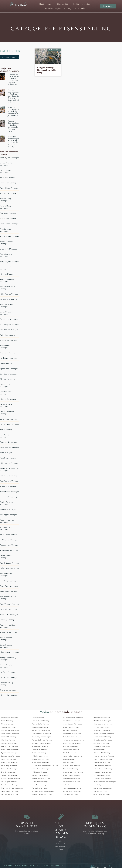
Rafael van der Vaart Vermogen (7, 521)
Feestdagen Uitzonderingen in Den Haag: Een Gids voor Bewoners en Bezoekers (13, 142)
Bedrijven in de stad (82, 4)
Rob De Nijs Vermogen (9, 193)
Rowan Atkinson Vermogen (6, 557)
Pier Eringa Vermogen (8, 213)
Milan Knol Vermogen (8, 274)
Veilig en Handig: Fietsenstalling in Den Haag (47, 70)
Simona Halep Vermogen (9, 535)
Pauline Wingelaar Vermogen (73, 718)
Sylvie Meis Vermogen (8, 178)
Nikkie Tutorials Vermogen (10, 294)
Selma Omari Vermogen (9, 586)
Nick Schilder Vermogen (9, 677)
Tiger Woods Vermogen (9, 369)
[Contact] (27, 817)
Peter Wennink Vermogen (10, 481)
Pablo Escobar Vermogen (9, 224)
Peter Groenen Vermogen (10, 604)
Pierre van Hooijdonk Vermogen (8, 626)
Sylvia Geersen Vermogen (10, 447)
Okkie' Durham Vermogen (10, 652)
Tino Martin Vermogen (8, 353)
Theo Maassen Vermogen (102, 721)
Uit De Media (80, 8)
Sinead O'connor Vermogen (6, 164)
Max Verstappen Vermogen (6, 639)
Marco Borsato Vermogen (9, 492)
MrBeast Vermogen (8, 721)
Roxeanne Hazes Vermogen (6, 528)
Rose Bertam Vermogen (9, 340)
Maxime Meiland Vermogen (6, 666)
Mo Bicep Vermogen (8, 672)
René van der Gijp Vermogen (7, 684)
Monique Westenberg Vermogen (8, 659)
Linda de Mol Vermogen (9, 249)
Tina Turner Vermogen (8, 690)
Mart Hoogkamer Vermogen (6, 171)
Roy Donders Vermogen (9, 550)
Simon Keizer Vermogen (102, 718)
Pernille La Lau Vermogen (10, 424)
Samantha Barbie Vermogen (6, 405)
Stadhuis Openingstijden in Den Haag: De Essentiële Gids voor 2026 (13, 126)
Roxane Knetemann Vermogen (7, 413)
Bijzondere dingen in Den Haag (58, 8)
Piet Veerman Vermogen (9, 540)
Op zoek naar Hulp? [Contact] (27, 825)
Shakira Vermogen (7, 430)
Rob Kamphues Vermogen (10, 236)
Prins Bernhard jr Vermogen (6, 230)
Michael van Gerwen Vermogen (8, 288)
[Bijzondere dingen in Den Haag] (61, 817)
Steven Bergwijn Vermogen (6, 255)
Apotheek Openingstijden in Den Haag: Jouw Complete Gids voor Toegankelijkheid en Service (14, 96)
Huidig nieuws (47, 4)
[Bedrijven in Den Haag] (95, 817)
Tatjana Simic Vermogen (9, 218)
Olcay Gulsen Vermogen (9, 695)
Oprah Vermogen (6, 363)
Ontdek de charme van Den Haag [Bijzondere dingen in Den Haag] (61, 830)
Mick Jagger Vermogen (8, 515)
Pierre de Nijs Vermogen (9, 442)
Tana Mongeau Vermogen (10, 324)
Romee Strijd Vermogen (9, 486)
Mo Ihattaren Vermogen (9, 358)
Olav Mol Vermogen (7, 379)
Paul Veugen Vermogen (9, 581)
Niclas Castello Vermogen (72, 721)
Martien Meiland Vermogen (41, 721)
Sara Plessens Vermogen (9, 330)
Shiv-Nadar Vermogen (8, 509)
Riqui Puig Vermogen (8, 620)
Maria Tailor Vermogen (8, 609)
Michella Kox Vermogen (9, 399)
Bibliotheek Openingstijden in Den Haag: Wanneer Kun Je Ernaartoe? (13, 112)
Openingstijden (64, 4)
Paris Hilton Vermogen (8, 335)
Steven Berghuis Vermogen (6, 646)
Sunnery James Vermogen (10, 545)
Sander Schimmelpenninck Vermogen (10, 469)
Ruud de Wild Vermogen (9, 497)
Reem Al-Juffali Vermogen (9, 158)
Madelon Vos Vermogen (9, 299)
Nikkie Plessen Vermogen (9, 568)
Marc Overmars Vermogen (6, 347)
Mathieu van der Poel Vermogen (8, 598)
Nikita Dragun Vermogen (9, 463)
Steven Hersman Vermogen (6, 313)
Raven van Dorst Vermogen (6, 268)
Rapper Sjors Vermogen (9, 183)
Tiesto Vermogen (38, 718)
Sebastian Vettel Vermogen (6, 393)
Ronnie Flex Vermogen (8, 632)
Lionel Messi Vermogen (9, 419)
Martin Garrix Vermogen (9, 614)
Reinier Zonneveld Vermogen (7, 503)
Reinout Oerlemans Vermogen (7, 280)
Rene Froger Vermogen (9, 458)
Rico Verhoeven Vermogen (6, 575)
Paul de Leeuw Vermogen (10, 563)
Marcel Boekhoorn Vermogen (7, 243)
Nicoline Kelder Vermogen (6, 385)
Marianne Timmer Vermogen (6, 306)
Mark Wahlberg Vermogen (6, 200)
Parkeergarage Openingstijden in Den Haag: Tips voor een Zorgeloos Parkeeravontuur (14, 79)
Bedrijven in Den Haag (95, 825)
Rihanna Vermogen (8, 724)
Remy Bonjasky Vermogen (10, 262)
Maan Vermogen (6, 453)
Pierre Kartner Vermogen (9, 591)
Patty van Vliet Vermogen (9, 476)
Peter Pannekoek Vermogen (6, 436)
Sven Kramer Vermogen (9, 319)
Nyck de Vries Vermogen (10, 718)
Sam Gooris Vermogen (8, 374)
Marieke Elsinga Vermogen (6, 207)
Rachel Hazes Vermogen (9, 188)
